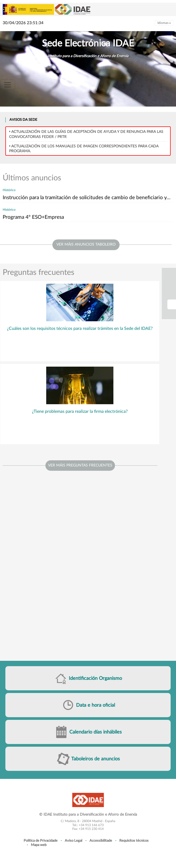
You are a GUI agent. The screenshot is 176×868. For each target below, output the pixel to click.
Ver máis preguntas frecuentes (80, 465)
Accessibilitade (101, 841)
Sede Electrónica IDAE (88, 44)
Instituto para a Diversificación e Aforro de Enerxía (88, 56)
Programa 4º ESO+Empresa (33, 217)
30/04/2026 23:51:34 (23, 23)
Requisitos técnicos (134, 841)
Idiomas (164, 23)
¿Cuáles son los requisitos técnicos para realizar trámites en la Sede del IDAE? (80, 329)
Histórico (9, 190)
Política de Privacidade (41, 841)
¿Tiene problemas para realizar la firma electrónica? (80, 411)
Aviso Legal (73, 841)
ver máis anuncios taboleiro (86, 245)
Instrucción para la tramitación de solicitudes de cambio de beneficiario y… (87, 198)
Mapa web (39, 845)
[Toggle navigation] (8, 85)
